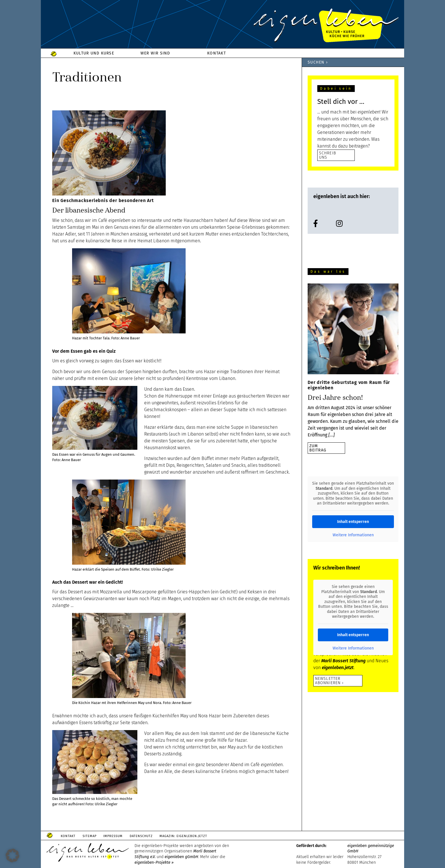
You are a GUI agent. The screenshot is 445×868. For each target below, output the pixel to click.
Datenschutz (151, 836)
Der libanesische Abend (89, 210)
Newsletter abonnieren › (329, 681)
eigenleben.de (222, 26)
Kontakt (70, 836)
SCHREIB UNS (328, 155)
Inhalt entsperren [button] (353, 522)
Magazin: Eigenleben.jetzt (196, 836)
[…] (331, 435)
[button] (12, 856)
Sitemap (94, 836)
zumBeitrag (318, 448)
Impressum (120, 836)
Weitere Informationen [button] (353, 535)
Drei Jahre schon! (335, 398)
